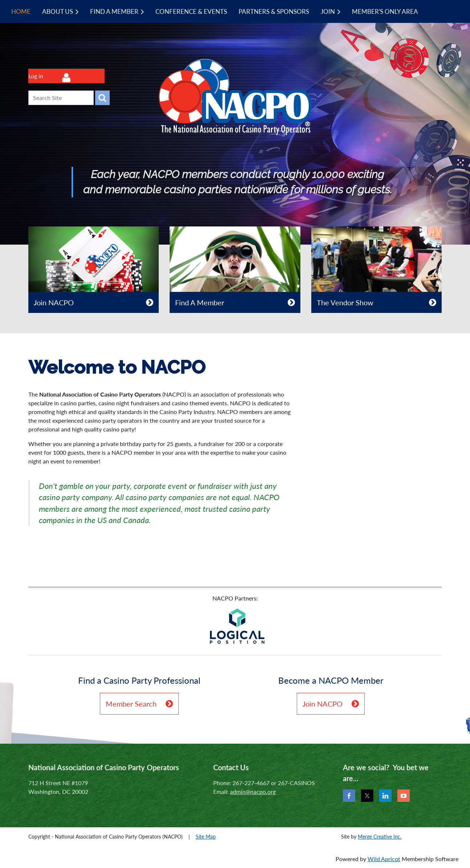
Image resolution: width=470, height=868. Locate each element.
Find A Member (200, 302)
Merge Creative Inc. (380, 837)
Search (102, 98)
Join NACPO (54, 302)
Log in (36, 76)
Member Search (131, 704)
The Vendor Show (345, 302)
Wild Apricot (384, 859)
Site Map (206, 837)
